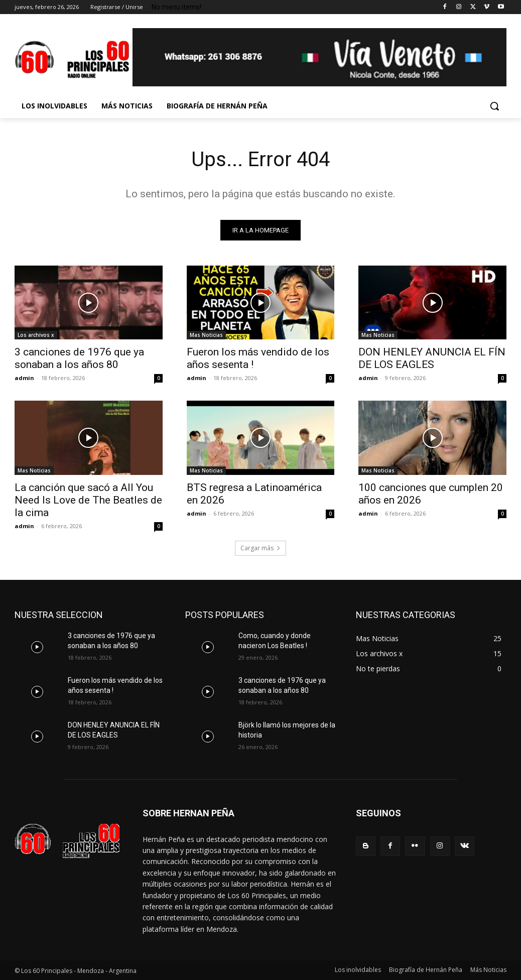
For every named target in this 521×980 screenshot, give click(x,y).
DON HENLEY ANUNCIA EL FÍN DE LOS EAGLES (432, 359)
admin (24, 378)
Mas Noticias (206, 335)
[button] (494, 106)
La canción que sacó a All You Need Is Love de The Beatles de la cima (88, 500)
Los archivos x (36, 335)
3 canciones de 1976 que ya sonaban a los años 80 (79, 359)
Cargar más (260, 548)
